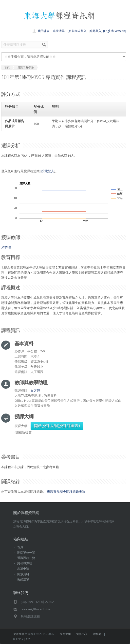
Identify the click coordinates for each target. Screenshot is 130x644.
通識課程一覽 (26, 558)
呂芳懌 (6, 247)
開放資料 (23, 574)
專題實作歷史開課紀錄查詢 (66, 492)
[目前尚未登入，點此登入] (85, 31)
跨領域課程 (25, 563)
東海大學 (19, 634)
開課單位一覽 (26, 552)
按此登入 (48, 171)
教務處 (97, 634)
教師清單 (23, 580)
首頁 (20, 547)
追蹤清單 (59, 31)
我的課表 (44, 31)
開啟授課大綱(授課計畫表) (57, 426)
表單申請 (23, 569)
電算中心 (82, 634)
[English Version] (115, 31)
